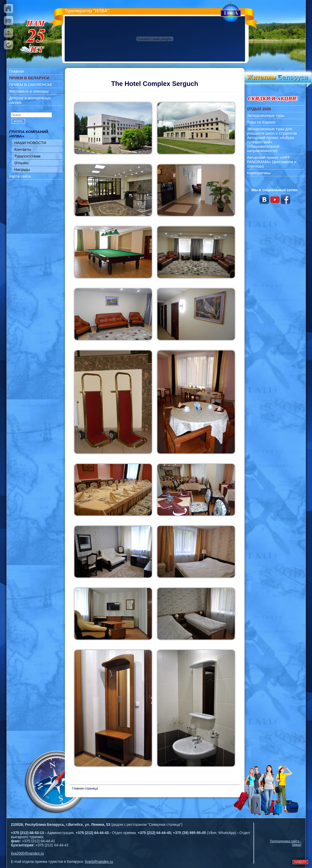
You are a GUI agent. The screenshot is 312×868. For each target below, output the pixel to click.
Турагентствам (28, 156)
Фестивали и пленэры (29, 91)
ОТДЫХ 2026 (259, 109)
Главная (17, 71)
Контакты (23, 149)
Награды (22, 169)
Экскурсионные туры (266, 115)
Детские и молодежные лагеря (30, 100)
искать (18, 121)
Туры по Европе (261, 122)
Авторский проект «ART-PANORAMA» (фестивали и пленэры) (272, 162)
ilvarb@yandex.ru (99, 862)
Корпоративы (259, 173)
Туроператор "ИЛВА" (87, 11)
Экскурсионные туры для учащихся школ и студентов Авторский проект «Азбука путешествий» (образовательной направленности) (272, 140)
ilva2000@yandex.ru (28, 853)
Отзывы (22, 163)
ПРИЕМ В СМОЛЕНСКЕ (31, 85)
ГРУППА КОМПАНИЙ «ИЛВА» (29, 134)
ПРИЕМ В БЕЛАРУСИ (29, 78)
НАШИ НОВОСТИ (30, 143)
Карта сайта (20, 176)
